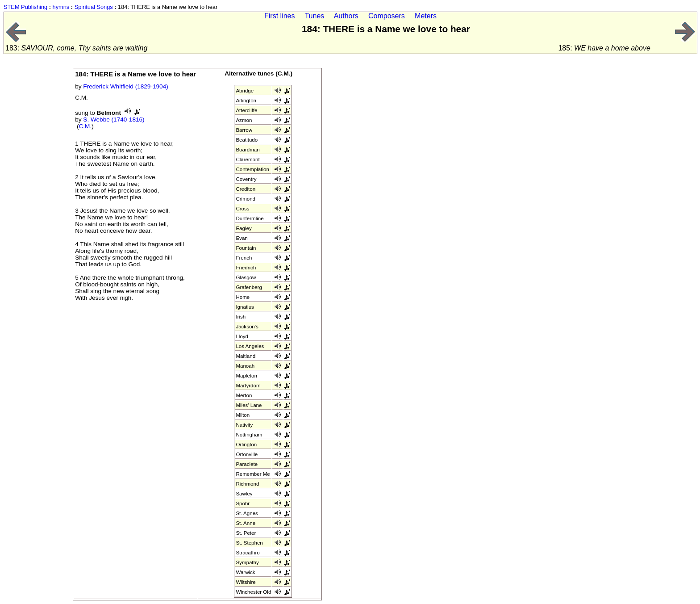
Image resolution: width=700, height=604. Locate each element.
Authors (346, 16)
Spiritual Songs (94, 7)
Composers (387, 16)
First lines (279, 16)
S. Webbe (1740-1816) (114, 120)
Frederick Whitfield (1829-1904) (125, 86)
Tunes (314, 16)
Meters (426, 16)
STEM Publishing (25, 7)
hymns (61, 7)
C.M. (85, 126)
